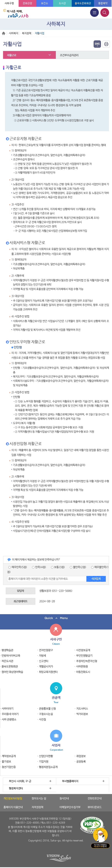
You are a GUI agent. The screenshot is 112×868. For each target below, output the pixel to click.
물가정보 (6, 762)
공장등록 (81, 762)
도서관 (62, 3)
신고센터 (44, 661)
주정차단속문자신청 (87, 661)
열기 (97, 44)
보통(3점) (58, 567)
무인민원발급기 (84, 656)
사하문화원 (82, 667)
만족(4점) (39, 567)
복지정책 (27, 33)
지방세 (42, 656)
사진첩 (42, 720)
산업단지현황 (46, 756)
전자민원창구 (46, 650)
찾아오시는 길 (39, 799)
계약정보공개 (9, 756)
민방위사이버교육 (11, 656)
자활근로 (12, 55)
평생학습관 (7, 650)
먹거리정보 (82, 714)
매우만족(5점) (18, 567)
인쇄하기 (106, 44)
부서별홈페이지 (70, 781)
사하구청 (9, 3)
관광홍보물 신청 (47, 709)
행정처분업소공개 (48, 767)
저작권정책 (37, 807)
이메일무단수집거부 (70, 807)
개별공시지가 (46, 667)
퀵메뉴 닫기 (56, 618)
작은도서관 (7, 661)
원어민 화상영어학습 (12, 672)
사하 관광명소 (9, 720)
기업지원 (44, 762)
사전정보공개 (83, 650)
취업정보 (81, 756)
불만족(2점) (78, 567)
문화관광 (28, 3)
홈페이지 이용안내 (13, 807)
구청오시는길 (46, 714)
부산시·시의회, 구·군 (20, 781)
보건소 (45, 3)
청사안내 (64, 799)
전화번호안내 (95, 799)
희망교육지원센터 (48, 672)
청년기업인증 (9, 767)
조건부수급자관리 (69, 55)
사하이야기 (8, 709)
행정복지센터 (16, 788)
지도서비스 (82, 709)
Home (4, 33)
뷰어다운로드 (95, 807)
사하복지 (14, 33)
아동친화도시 (83, 672)
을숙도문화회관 (83, 3)
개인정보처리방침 (13, 799)
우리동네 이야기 (10, 714)
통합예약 (103, 3)
